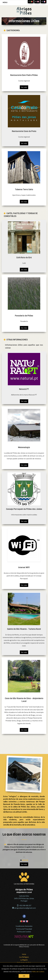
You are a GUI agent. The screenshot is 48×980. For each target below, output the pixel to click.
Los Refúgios (24, 957)
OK (24, 976)
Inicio (24, 954)
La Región (24, 960)
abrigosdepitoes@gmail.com (24, 908)
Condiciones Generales (24, 926)
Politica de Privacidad (24, 929)
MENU (6, 3)
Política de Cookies (24, 932)
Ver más (24, 87)
